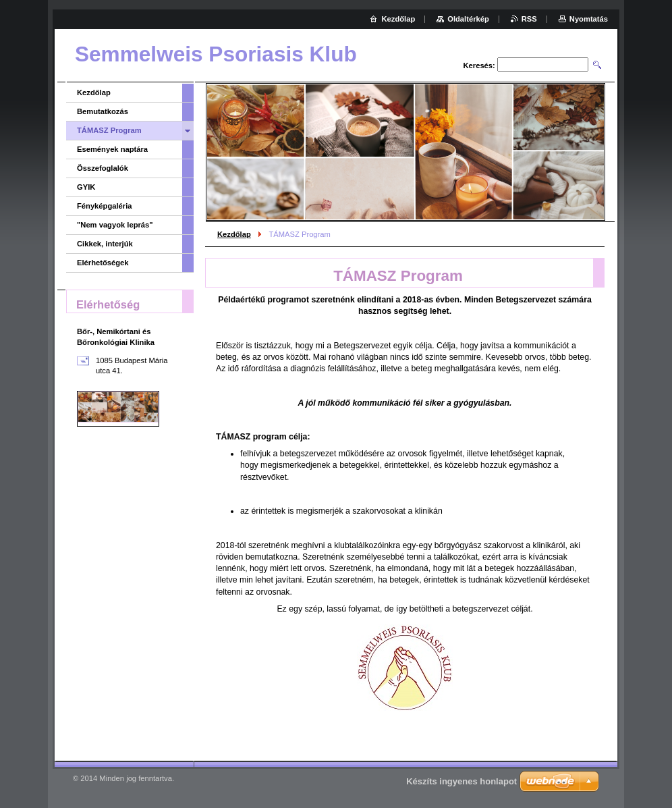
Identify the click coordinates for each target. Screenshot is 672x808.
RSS (529, 19)
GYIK (86, 187)
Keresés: (479, 65)
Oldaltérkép (468, 19)
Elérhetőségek (103, 263)
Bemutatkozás (103, 111)
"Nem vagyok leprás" (115, 225)
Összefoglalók (103, 168)
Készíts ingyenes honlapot (461, 781)
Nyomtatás (589, 19)
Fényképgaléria (104, 206)
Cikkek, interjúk (105, 244)
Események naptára (112, 149)
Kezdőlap (234, 234)
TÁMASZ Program (109, 130)
